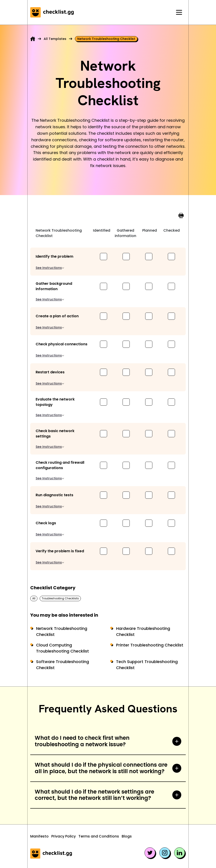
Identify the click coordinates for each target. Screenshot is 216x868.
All (34, 598)
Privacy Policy (64, 836)
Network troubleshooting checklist (106, 39)
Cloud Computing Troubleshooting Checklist (63, 648)
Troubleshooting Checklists (60, 598)
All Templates (55, 39)
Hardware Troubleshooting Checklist (143, 631)
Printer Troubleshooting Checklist (150, 645)
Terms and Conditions (99, 836)
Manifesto (39, 836)
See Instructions (50, 268)
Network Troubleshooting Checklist (62, 631)
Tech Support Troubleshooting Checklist (147, 665)
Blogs (127, 836)
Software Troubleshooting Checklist (63, 665)
